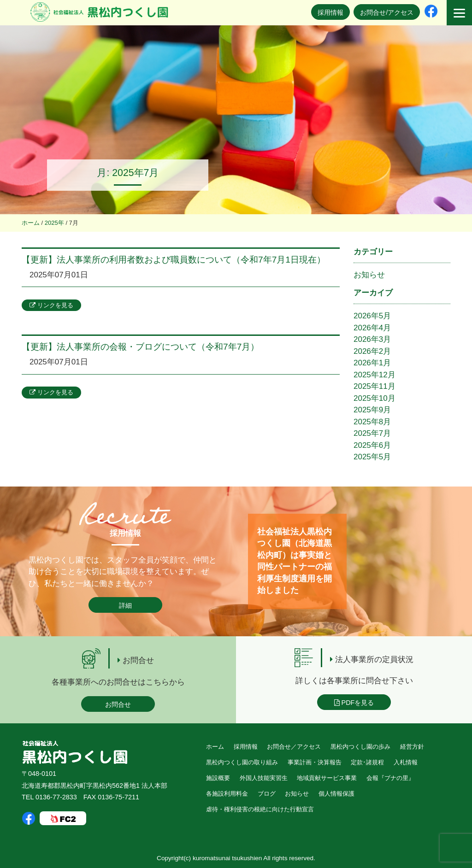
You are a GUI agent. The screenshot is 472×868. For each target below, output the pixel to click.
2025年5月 (372, 457)
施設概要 (218, 778)
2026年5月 (372, 316)
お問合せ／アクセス (294, 747)
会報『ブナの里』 (390, 778)
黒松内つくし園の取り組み (242, 762)
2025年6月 (372, 445)
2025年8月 (372, 422)
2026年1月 (372, 363)
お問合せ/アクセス (387, 12)
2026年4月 (372, 328)
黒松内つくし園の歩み (360, 747)
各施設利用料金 (227, 794)
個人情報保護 (336, 794)
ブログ (267, 794)
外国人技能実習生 (264, 778)
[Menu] (459, 13)
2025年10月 (375, 398)
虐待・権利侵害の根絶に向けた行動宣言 (260, 809)
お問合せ (118, 704)
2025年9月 (372, 410)
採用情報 (330, 12)
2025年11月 (375, 386)
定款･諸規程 (367, 762)
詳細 (125, 605)
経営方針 (412, 747)
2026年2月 (372, 351)
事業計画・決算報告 (315, 762)
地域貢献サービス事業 (327, 778)
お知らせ (369, 275)
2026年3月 (372, 339)
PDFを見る (354, 703)
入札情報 (406, 762)
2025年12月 (375, 375)
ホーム (215, 747)
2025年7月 (372, 433)
